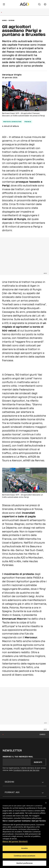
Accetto (24, 848)
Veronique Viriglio (12, 75)
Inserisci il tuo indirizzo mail (18, 757)
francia (28, 122)
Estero (12, 20)
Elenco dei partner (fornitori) (15, 842)
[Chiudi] (46, 803)
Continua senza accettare (24, 856)
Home (4, 20)
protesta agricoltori (12, 122)
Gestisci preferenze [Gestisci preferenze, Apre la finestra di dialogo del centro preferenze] (25, 863)
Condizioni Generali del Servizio (26, 770)
